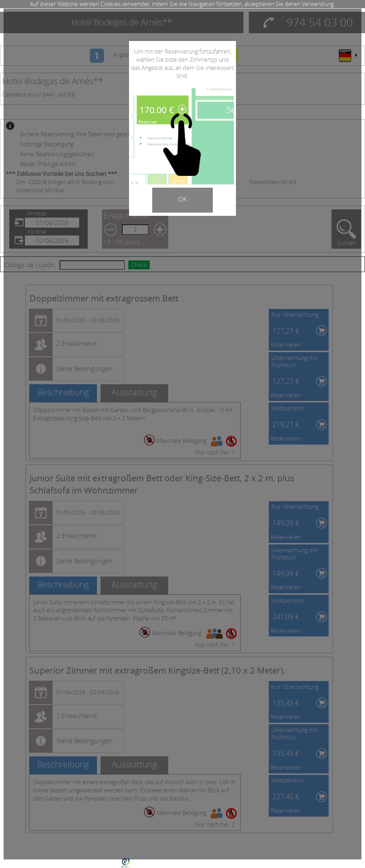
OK (182, 199)
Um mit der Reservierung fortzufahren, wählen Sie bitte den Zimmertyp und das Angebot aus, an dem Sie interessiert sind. (182, 64)
